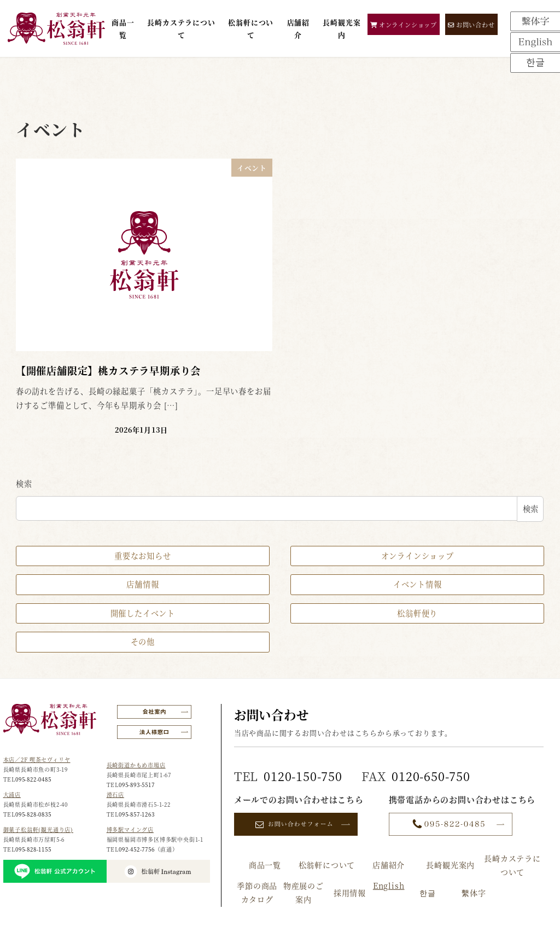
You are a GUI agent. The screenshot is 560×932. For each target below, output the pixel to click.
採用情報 (350, 893)
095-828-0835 (33, 814)
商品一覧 (265, 865)
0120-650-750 (431, 776)
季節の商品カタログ (257, 892)
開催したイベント (143, 613)
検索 (24, 484)
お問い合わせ (471, 25)
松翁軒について (327, 865)
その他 (143, 642)
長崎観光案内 (450, 865)
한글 (428, 893)
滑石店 (115, 794)
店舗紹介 (389, 865)
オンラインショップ (404, 25)
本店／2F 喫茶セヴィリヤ (37, 759)
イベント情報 (418, 584)
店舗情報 (142, 584)
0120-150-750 (303, 776)
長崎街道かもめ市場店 (136, 765)
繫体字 (474, 893)
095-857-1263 (137, 814)
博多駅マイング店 (130, 829)
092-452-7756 (137, 849)
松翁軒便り (417, 613)
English (389, 886)
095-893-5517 (137, 785)
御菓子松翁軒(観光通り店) (38, 829)
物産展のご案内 (304, 892)
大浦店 (12, 794)
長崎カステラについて (512, 865)
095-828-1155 (33, 849)
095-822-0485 (33, 779)
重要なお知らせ (143, 556)
